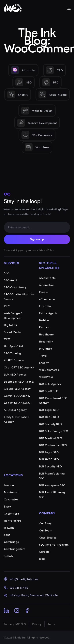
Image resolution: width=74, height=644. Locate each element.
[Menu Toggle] (69, 8)
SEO (7, 273)
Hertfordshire (13, 520)
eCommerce (47, 299)
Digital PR (11, 325)
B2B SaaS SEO (49, 391)
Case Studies (48, 537)
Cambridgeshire (15, 549)
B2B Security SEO (51, 424)
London (9, 485)
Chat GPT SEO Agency (19, 367)
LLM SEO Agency (15, 374)
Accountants (47, 278)
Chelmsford (12, 513)
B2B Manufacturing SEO (52, 476)
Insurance (46, 348)
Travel (43, 355)
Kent (7, 535)
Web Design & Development (13, 315)
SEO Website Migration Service (19, 297)
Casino (44, 292)
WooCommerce (49, 370)
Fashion (44, 320)
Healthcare (46, 334)
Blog (42, 559)
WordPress (46, 377)
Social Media (13, 332)
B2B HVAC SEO (49, 417)
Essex (8, 506)
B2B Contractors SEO (53, 445)
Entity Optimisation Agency (17, 419)
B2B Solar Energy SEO (54, 431)
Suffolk (8, 556)
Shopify (44, 363)
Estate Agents (48, 313)
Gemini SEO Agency (17, 396)
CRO (7, 339)
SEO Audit (11, 280)
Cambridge (12, 542)
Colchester (11, 499)
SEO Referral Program (54, 544)
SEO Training (13, 353)
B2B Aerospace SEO (52, 485)
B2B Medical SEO (51, 438)
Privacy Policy (46, 250)
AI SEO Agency (14, 360)
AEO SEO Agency (15, 410)
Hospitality (46, 341)
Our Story (45, 523)
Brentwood (11, 492)
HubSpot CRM (13, 346)
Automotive (47, 285)
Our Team (46, 530)
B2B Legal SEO (49, 410)
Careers (44, 551)
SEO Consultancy (15, 287)
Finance (44, 327)
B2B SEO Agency (50, 384)
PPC (7, 306)
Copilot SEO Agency (17, 403)
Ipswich (9, 528)
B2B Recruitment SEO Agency (53, 400)
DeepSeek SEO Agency (19, 381)
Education (46, 306)
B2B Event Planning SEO (52, 495)
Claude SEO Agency (17, 388)
